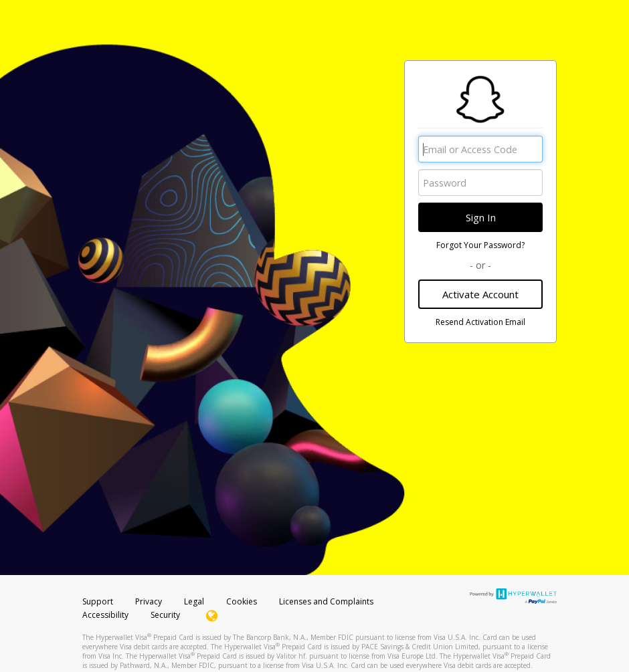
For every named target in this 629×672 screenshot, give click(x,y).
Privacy (149, 601)
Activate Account (480, 294)
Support (98, 601)
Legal (194, 601)
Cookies (242, 601)
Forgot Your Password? (480, 245)
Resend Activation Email (480, 322)
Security (165, 615)
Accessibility (105, 615)
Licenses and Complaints (326, 601)
